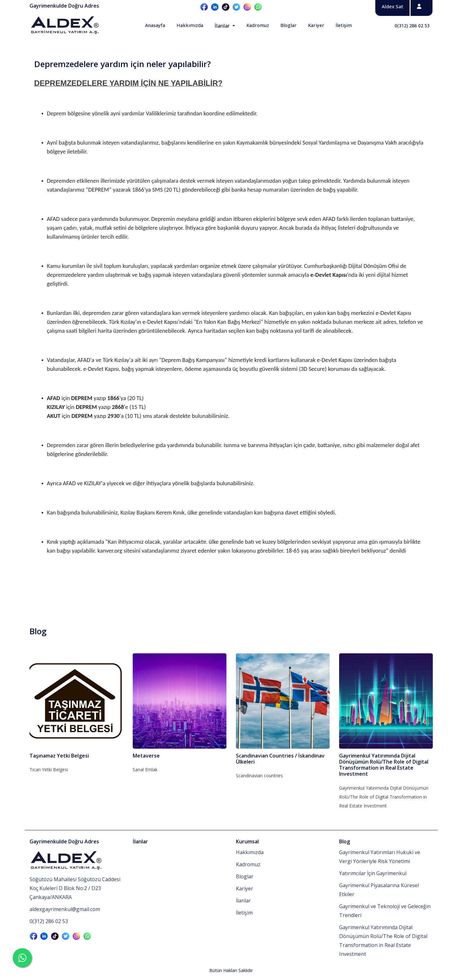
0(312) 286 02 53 (412, 26)
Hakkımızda (190, 25)
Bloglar (288, 25)
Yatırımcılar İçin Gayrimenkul (373, 873)
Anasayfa (155, 25)
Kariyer (316, 25)
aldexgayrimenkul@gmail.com (65, 909)
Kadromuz (258, 25)
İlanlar (223, 26)
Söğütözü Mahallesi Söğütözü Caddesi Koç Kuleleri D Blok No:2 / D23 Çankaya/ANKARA (75, 888)
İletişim (344, 25)
